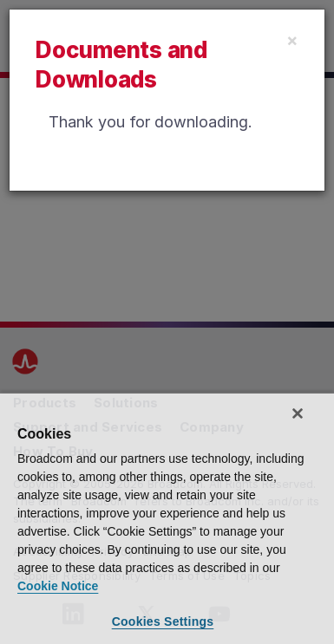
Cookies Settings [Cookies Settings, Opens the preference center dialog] (163, 621)
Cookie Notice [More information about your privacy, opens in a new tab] (58, 586)
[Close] (292, 40)
